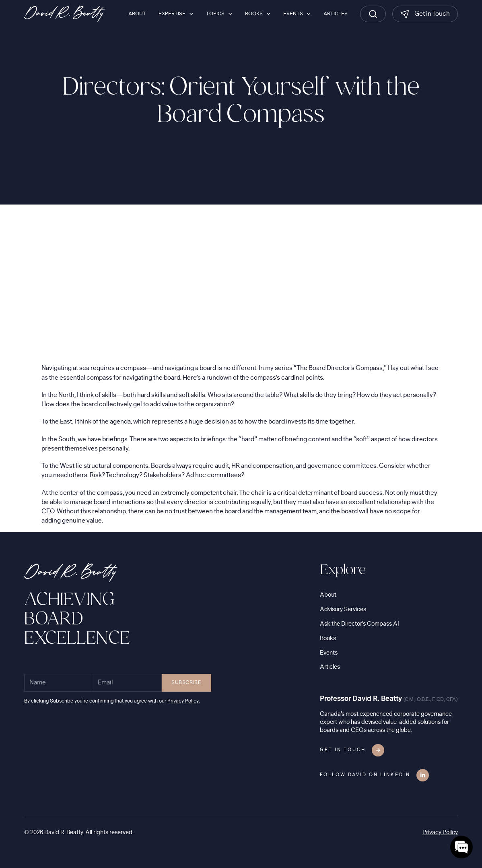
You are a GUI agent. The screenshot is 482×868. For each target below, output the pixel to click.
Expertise (172, 14)
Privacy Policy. (183, 701)
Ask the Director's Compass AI (359, 624)
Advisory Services (343, 609)
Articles (330, 667)
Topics (215, 14)
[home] (64, 14)
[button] (176, 14)
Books (328, 638)
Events (329, 653)
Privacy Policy (440, 832)
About (328, 595)
